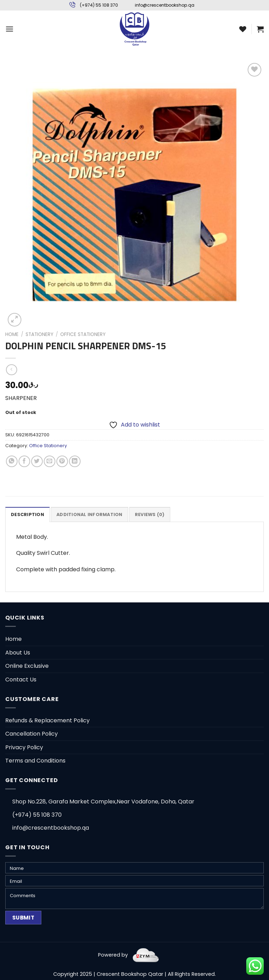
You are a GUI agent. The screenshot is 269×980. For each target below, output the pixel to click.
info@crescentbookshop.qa (165, 5)
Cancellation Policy (32, 734)
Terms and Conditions (35, 761)
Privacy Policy (24, 747)
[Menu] (9, 29)
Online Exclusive (27, 666)
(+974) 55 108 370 (99, 5)
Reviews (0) (150, 514)
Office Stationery (83, 334)
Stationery (39, 334)
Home (12, 334)
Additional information (89, 514)
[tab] (27, 514)
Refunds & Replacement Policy (47, 720)
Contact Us (21, 679)
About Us (18, 653)
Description (27, 514)
